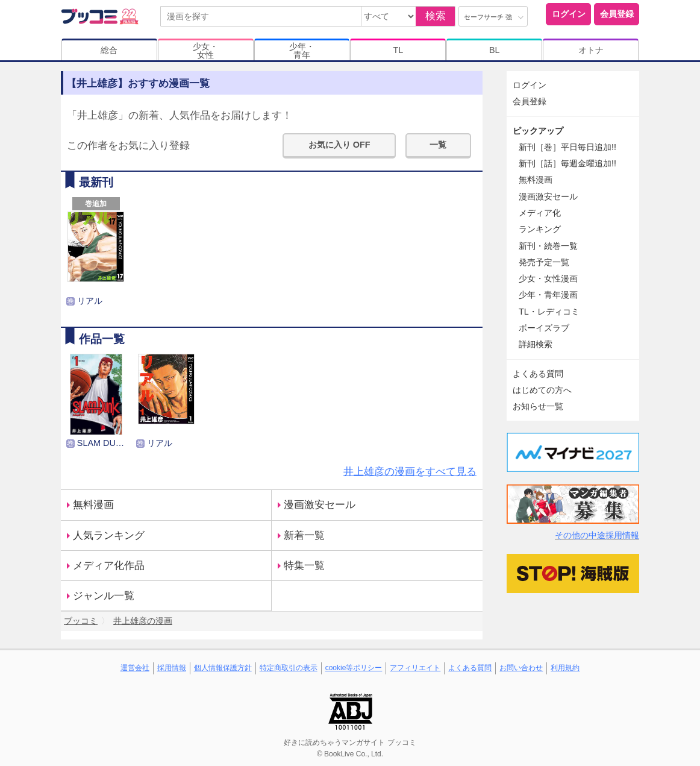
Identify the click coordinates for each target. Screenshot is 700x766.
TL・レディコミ (549, 312)
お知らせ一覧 (538, 406)
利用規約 (565, 668)
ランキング (540, 229)
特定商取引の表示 (289, 668)
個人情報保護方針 (223, 668)
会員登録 (617, 14)
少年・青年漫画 (548, 295)
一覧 (438, 145)
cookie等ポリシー (354, 668)
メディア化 (540, 213)
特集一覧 (304, 566)
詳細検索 (536, 344)
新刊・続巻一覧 (548, 246)
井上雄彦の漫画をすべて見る (410, 472)
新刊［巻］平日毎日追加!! (567, 147)
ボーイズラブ (544, 328)
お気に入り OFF (339, 145)
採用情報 (172, 668)
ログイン (569, 14)
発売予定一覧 (544, 262)
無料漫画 (93, 505)
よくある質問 (538, 374)
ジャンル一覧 (104, 596)
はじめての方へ (542, 390)
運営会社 (135, 668)
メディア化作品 (109, 566)
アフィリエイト (415, 668)
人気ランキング (109, 535)
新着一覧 (304, 535)
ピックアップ (538, 131)
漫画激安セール (320, 505)
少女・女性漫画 (548, 278)
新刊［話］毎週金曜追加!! (567, 163)
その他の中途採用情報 (597, 535)
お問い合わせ (521, 668)
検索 (436, 16)
